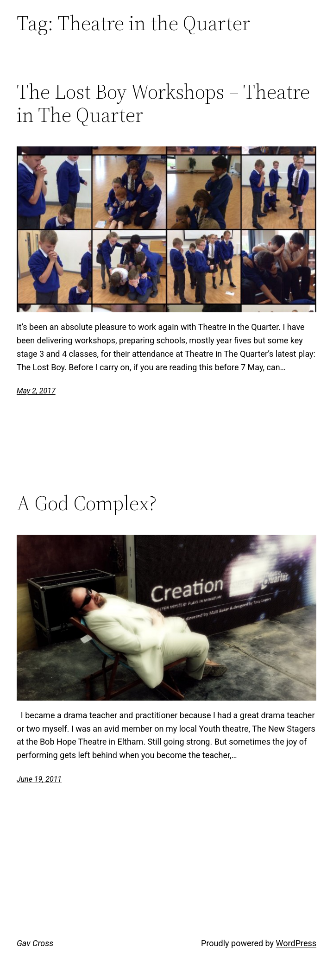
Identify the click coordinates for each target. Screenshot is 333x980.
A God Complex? (87, 503)
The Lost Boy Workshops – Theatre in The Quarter (163, 104)
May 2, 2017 (36, 391)
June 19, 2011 (39, 779)
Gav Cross (35, 943)
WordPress (296, 943)
